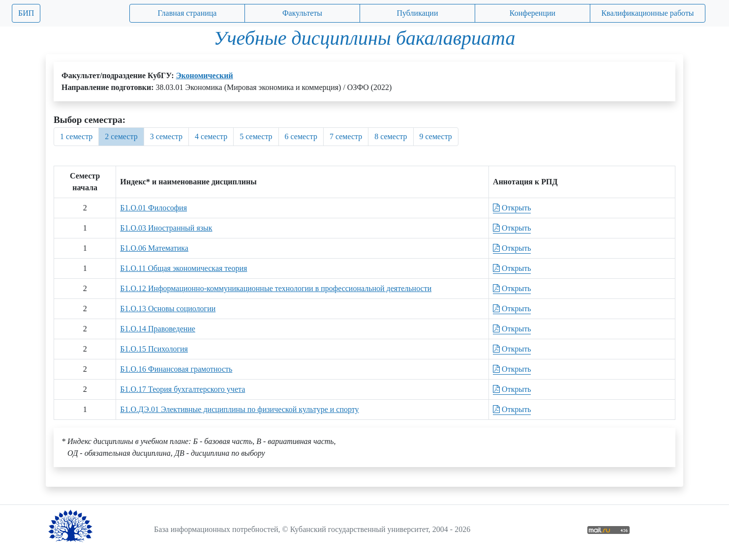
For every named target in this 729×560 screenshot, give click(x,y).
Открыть (512, 208)
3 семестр (166, 136)
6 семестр (301, 136)
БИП (26, 13)
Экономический (205, 75)
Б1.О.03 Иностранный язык (166, 228)
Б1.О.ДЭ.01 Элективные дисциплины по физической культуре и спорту (239, 409)
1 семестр (76, 136)
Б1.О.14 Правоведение (158, 329)
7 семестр (346, 136)
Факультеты (302, 13)
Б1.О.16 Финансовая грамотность (176, 369)
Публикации (418, 13)
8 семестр (391, 136)
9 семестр (436, 136)
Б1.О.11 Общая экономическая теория (183, 268)
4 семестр (211, 136)
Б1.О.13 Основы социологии (168, 309)
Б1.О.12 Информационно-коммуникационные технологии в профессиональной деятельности (276, 288)
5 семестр (256, 136)
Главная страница (187, 13)
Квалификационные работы (647, 13)
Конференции (532, 13)
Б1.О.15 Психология (154, 349)
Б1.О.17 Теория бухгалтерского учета (182, 389)
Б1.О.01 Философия (153, 208)
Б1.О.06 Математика (154, 248)
